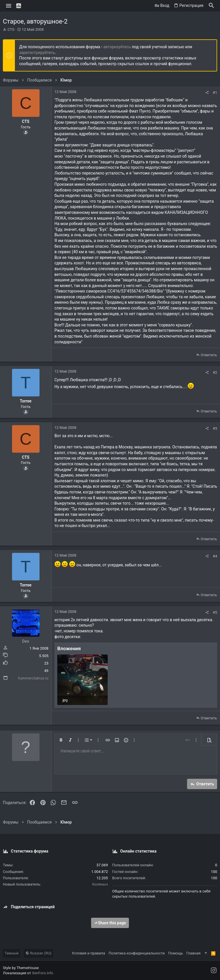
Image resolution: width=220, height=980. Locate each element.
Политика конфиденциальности (137, 953)
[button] (9, 6)
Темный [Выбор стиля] (12, 953)
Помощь (176, 953)
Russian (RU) (39, 953)
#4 (215, 556)
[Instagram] (214, 970)
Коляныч (100, 884)
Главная (194, 953)
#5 (215, 612)
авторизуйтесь (117, 47)
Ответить (209, 355)
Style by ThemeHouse (21, 968)
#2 (215, 372)
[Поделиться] (207, 93)
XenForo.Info (43, 973)
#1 (215, 93)
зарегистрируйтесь (37, 53)
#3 (215, 428)
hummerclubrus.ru (33, 678)
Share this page (110, 923)
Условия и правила (88, 953)
